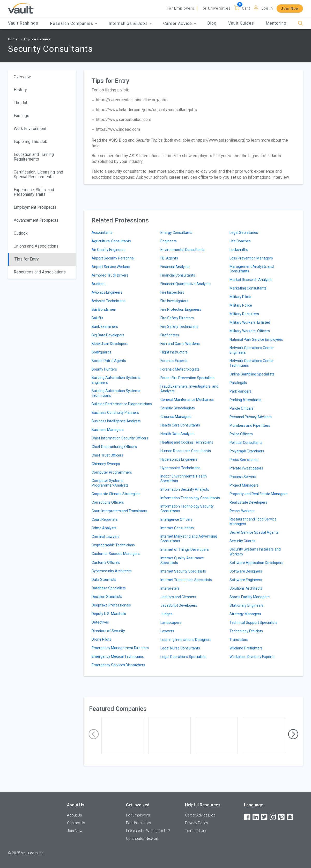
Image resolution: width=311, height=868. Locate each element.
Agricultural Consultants (111, 241)
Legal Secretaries (244, 233)
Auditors (99, 284)
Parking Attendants (245, 400)
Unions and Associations (36, 246)
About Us (75, 815)
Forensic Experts (174, 361)
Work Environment (30, 129)
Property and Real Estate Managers (258, 494)
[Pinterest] (282, 817)
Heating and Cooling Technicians (187, 442)
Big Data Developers (108, 335)
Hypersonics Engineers (179, 459)
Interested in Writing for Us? (148, 831)
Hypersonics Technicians (180, 468)
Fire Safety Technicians (179, 327)
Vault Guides (241, 23)
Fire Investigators (174, 301)
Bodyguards (101, 352)
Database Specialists (109, 588)
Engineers (169, 241)
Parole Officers (242, 408)
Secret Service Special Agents (254, 532)
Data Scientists (104, 580)
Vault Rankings (23, 23)
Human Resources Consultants (186, 451)
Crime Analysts (104, 528)
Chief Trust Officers (107, 455)
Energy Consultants (176, 233)
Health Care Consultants (180, 425)
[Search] (301, 23)
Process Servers (243, 477)
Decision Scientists (107, 597)
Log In (267, 8)
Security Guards (242, 541)
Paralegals (238, 383)
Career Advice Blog (200, 815)
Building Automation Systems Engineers (116, 380)
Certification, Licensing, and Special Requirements (38, 174)
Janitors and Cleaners (178, 597)
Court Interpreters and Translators (119, 511)
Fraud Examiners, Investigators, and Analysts (189, 389)
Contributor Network (143, 838)
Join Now (290, 9)
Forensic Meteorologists (180, 369)
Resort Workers (242, 511)
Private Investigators (246, 468)
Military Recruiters (244, 314)
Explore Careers (37, 39)
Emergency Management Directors (120, 648)
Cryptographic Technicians (113, 545)
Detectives (100, 622)
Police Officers (241, 434)
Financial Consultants (178, 275)
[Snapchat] (290, 817)
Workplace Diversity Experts (252, 657)
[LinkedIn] (256, 817)
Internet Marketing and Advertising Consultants (189, 539)
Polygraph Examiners (247, 451)
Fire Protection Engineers (181, 309)
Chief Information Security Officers (120, 438)
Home (13, 39)
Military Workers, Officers (250, 331)
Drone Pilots (101, 639)
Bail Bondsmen (104, 309)
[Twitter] (265, 817)
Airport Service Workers (111, 267)
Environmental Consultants (183, 250)
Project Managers (244, 485)
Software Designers (246, 571)
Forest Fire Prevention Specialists (187, 378)
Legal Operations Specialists (183, 657)
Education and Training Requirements (34, 157)
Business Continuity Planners (115, 413)
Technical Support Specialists (253, 623)
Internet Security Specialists (183, 571)
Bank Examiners (105, 327)
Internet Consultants (177, 528)
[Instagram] (273, 817)
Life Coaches (240, 241)
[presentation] (94, 734)
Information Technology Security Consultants (187, 509)
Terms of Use (196, 831)
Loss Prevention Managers (251, 258)
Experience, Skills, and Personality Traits (34, 192)
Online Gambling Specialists (252, 374)
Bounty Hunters (104, 369)
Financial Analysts (175, 267)
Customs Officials (106, 562)
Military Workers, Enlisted (250, 322)
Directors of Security (108, 631)
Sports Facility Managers (250, 597)
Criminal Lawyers (106, 537)
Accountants (102, 233)
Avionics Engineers (107, 292)
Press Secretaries (244, 460)
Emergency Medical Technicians (118, 656)
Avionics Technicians (109, 301)
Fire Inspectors (172, 292)
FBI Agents (169, 258)
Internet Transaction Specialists (186, 580)
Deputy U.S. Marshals (109, 614)
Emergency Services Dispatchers (118, 665)
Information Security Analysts (185, 489)
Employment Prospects (35, 207)
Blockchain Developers (110, 344)
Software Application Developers (256, 563)
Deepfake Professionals (111, 605)
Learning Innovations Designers (186, 640)
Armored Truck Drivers (110, 275)
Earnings (21, 116)
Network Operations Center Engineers (252, 350)
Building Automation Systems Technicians (116, 393)
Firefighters (170, 335)
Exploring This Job (31, 142)
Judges (166, 614)
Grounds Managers (176, 417)
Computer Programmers (112, 472)
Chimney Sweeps (106, 464)
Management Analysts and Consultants (252, 269)
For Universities (216, 8)
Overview (22, 77)
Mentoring (276, 23)
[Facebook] (248, 817)
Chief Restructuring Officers (114, 447)
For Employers (181, 8)
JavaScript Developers (179, 605)
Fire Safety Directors (177, 318)
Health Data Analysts (177, 434)
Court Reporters (105, 519)
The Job (21, 103)
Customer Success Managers (116, 554)
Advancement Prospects (36, 220)
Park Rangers (240, 391)
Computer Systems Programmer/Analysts (110, 483)
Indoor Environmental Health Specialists (184, 479)
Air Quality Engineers (109, 250)
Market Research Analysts (251, 280)
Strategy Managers (245, 614)
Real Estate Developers (248, 502)
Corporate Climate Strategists (116, 494)
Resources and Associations (40, 272)
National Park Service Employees (256, 339)
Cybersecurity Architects (112, 571)
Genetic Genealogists (178, 408)
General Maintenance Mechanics (187, 400)
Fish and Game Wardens (180, 344)
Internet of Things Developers (185, 549)
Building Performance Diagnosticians (122, 404)
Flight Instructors (174, 352)
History (20, 90)
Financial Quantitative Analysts (186, 284)
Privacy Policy (197, 823)
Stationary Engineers (247, 605)
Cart (246, 8)
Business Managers (108, 430)
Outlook (21, 233)
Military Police (241, 305)
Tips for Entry (27, 259)
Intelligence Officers (176, 519)
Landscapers (171, 623)
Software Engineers (246, 580)
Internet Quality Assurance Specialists (182, 560)
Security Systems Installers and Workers (255, 552)
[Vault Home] (21, 8)
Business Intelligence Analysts (116, 421)
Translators (239, 640)
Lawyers (167, 631)
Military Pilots (240, 297)
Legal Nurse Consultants (180, 648)
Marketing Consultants (248, 288)
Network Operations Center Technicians (252, 363)
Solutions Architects (246, 588)
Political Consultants (246, 443)
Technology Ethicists (246, 631)
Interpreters (170, 588)
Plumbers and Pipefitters (250, 425)
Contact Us (76, 823)
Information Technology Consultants (190, 498)
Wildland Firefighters (246, 648)
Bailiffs (97, 318)
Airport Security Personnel (113, 258)
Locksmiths (239, 250)
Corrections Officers (108, 502)
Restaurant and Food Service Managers (253, 522)
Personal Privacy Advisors (251, 417)
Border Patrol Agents (109, 361)
